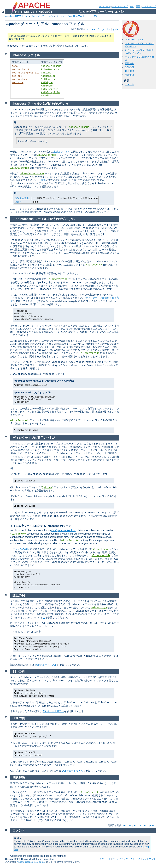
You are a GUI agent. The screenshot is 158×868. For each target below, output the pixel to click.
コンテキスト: (22, 198)
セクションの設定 (20, 549)
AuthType (47, 83)
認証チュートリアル (46, 665)
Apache (9, 16)
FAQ (132, 6)
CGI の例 (130, 71)
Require (46, 96)
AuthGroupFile (50, 92)
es (93, 29)
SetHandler (48, 79)
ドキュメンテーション (42, 16)
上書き (42, 180)
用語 (138, 6)
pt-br (116, 29)
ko (109, 29)
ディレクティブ (120, 6)
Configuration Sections (64, 530)
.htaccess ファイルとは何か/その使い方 (40, 104)
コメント (130, 84)
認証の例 (130, 63)
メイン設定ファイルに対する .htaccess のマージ (41, 526)
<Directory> (94, 265)
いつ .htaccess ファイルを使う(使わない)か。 (139, 52)
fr (99, 29)
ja (103, 29)
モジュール (105, 6)
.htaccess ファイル (135, 40)
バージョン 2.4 (63, 16)
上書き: (19, 202)
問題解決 (130, 75)
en (88, 29)
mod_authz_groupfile (26, 73)
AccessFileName (51, 66)
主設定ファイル (62, 152)
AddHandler (48, 76)
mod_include (20, 79)
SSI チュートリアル (53, 711)
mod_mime (18, 83)
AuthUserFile (50, 89)
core (15, 66)
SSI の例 (129, 67)
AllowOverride (50, 69)
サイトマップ (149, 6)
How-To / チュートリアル (86, 16)
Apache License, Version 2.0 (31, 862)
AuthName (47, 86)
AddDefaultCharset (32, 174)
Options (46, 73)
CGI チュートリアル (72, 771)
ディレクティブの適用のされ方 (34, 438)
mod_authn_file (22, 69)
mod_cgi (17, 76)
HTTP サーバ (22, 16)
